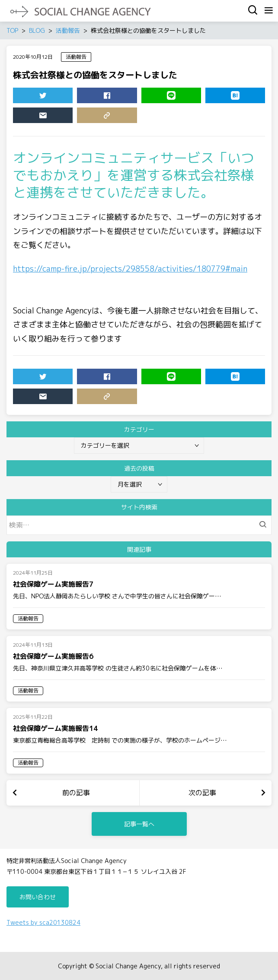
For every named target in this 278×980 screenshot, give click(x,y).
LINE (158, 97)
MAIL (30, 117)
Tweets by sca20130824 (43, 922)
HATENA (222, 97)
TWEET (30, 97)
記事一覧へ (139, 824)
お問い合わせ (38, 897)
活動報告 (76, 57)
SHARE (94, 97)
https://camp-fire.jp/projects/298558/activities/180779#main (130, 269)
